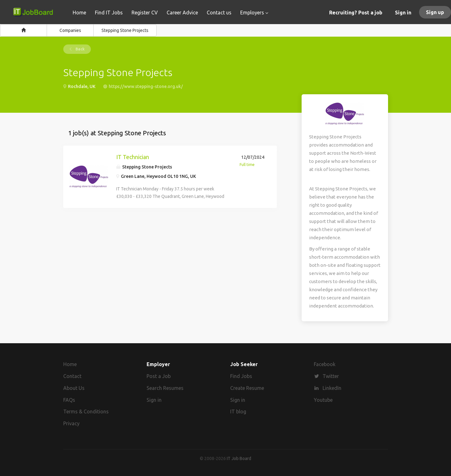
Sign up (435, 12)
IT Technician (133, 157)
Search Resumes (165, 388)
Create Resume (247, 388)
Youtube (323, 400)
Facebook (325, 364)
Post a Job (159, 376)
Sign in (403, 13)
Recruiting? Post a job (356, 13)
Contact (72, 376)
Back (80, 49)
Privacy (71, 423)
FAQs (69, 400)
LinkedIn (332, 388)
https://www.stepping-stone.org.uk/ (146, 86)
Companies (70, 30)
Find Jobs (241, 376)
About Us (74, 388)
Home (70, 364)
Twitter (331, 376)
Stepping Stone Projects (125, 30)
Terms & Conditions (86, 411)
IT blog (238, 411)
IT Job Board (239, 458)
